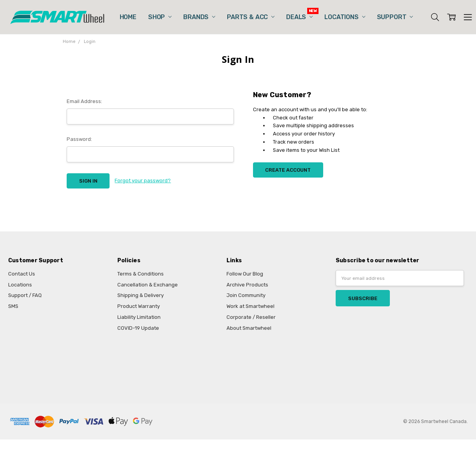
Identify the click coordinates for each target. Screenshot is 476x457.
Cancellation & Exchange (148, 285)
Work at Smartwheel (250, 306)
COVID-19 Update (138, 328)
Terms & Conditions (141, 274)
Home (128, 17)
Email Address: (84, 101)
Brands (199, 17)
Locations (345, 17)
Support (395, 17)
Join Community (246, 295)
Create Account (288, 170)
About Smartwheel (249, 328)
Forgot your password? (143, 180)
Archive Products (247, 285)
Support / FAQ (25, 295)
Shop (160, 17)
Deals (299, 17)
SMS (13, 306)
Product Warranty (139, 306)
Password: (79, 139)
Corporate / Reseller (251, 317)
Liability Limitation (139, 317)
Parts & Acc (251, 17)
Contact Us (22, 274)
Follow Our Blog (245, 274)
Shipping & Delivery (141, 295)
